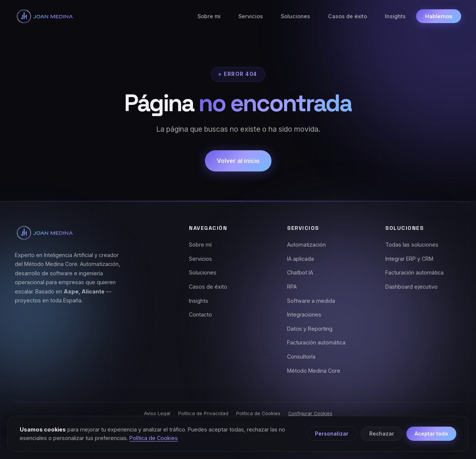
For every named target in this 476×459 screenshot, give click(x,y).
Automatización (306, 245)
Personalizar (332, 434)
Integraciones (304, 314)
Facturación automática (316, 342)
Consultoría (301, 357)
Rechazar (382, 434)
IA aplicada (300, 259)
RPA (292, 287)
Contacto (200, 314)
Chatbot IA (300, 272)
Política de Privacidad (203, 413)
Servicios (251, 16)
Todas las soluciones (412, 245)
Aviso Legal (157, 413)
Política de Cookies (258, 413)
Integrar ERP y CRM (409, 259)
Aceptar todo (431, 434)
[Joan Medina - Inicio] (45, 16)
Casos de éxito (348, 16)
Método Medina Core (314, 371)
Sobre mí (200, 245)
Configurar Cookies (310, 413)
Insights (395, 16)
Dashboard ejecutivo (411, 287)
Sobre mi (209, 16)
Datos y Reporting (310, 329)
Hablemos (439, 16)
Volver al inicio (238, 161)
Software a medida (311, 301)
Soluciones (295, 16)
